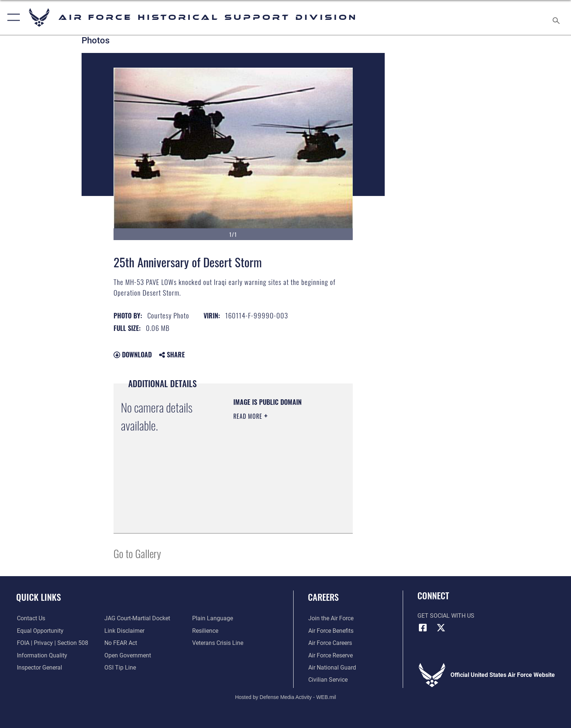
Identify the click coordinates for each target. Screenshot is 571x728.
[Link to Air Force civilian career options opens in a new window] (328, 680)
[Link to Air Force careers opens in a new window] (330, 643)
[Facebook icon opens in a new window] (423, 628)
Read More (249, 416)
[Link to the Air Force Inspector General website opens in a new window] (39, 668)
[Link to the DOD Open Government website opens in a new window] (128, 655)
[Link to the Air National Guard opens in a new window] (332, 668)
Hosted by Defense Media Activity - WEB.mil (286, 697)
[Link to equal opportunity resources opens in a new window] (39, 631)
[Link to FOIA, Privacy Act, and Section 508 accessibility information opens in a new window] (52, 643)
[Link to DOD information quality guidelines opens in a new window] (41, 655)
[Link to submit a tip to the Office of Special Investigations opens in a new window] (120, 668)
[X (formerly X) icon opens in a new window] (441, 628)
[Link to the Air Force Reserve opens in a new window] (330, 655)
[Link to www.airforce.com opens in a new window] (331, 618)
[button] (12, 17)
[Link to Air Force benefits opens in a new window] (331, 631)
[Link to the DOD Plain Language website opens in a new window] (213, 618)
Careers (323, 597)
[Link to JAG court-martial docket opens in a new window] (137, 618)
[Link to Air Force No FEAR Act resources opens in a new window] (121, 643)
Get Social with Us (446, 616)
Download (133, 354)
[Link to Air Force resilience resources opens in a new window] (206, 631)
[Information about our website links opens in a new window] (124, 631)
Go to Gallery (137, 553)
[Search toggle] (557, 18)
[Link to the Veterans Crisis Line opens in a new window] (218, 643)
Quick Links (39, 597)
